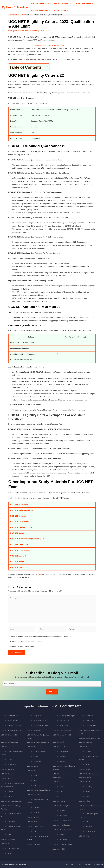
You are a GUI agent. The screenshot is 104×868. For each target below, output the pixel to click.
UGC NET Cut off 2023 (86, 721)
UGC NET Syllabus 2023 (9, 735)
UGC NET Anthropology (9, 747)
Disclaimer (90, 864)
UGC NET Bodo (6, 779)
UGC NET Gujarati (33, 771)
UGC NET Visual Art (85, 826)
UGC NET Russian (85, 747)
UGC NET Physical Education (62, 820)
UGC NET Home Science (35, 785)
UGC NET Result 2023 (86, 716)
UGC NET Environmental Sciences (38, 742)
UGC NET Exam (19, 15)
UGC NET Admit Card (41, 11)
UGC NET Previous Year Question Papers (27, 539)
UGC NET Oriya (58, 791)
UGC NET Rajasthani (86, 742)
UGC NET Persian (59, 811)
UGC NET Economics (8, 839)
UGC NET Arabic (6, 760)
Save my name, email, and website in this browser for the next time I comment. (41, 637)
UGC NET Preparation (83, 4)
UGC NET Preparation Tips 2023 (37, 725)
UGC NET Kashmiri (33, 817)
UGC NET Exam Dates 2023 (10, 721)
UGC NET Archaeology (8, 764)
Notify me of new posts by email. (23, 647)
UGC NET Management (61, 752)
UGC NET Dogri (6, 834)
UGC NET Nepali (58, 787)
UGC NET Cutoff (17, 567)
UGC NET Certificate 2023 (87, 725)
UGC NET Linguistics (34, 844)
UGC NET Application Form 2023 (11, 730)
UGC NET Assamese (8, 769)
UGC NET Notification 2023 (10, 716)
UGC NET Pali (58, 796)
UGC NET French (33, 757)
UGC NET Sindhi (84, 769)
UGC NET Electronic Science (10, 849)
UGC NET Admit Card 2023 (62, 725)
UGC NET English (7, 854)
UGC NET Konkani (33, 822)
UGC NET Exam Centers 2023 (63, 730)
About (78, 864)
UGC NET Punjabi (59, 849)
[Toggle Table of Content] (45, 66)
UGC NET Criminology (8, 822)
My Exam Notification (15, 7)
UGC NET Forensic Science (36, 752)
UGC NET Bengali (7, 774)
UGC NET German (33, 766)
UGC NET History (33, 781)
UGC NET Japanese (33, 808)
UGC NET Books (17, 533)
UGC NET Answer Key (19, 556)
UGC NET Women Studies (87, 831)
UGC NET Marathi (59, 761)
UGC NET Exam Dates (19, 505)
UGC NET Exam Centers (20, 550)
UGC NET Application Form (21, 510)
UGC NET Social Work (86, 782)
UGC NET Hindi (32, 776)
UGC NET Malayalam (60, 747)
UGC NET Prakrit (58, 835)
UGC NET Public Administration (63, 844)
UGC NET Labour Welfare (35, 827)
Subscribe (52, 691)
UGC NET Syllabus (62, 4)
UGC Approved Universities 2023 (89, 738)
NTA (39, 574)
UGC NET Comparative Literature (12, 801)
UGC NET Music (58, 782)
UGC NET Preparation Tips (21, 527)
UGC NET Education (8, 844)
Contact (83, 864)
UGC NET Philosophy (60, 815)
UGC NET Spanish (85, 791)
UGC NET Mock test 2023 (61, 721)
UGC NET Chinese (7, 791)
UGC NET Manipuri (59, 757)
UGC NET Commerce (8, 796)
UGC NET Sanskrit (85, 752)
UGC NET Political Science (62, 825)
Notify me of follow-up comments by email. (26, 642)
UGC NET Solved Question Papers (64, 716)
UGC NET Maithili (59, 742)
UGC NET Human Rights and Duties (38, 790)
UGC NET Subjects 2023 (35, 716)
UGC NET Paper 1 (59, 801)
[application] (50, 4)
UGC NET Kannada (33, 812)
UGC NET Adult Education (9, 742)
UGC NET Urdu (84, 822)
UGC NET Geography (34, 761)
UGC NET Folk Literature (35, 747)
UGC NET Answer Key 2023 (62, 735)
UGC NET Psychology (60, 839)
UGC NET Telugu (84, 801)
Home (11, 15)
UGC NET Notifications (41, 4)
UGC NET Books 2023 (34, 730)
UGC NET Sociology (85, 787)
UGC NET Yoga (84, 836)
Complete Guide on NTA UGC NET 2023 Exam (52, 45)
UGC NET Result (60, 11)
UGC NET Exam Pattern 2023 (36, 721)
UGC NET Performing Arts (61, 806)
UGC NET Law (32, 832)
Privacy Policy (100, 864)
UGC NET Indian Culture (35, 795)
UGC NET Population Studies (62, 830)
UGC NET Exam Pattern (20, 522)
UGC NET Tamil (84, 796)
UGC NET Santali (85, 764)
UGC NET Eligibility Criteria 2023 (11, 725)
